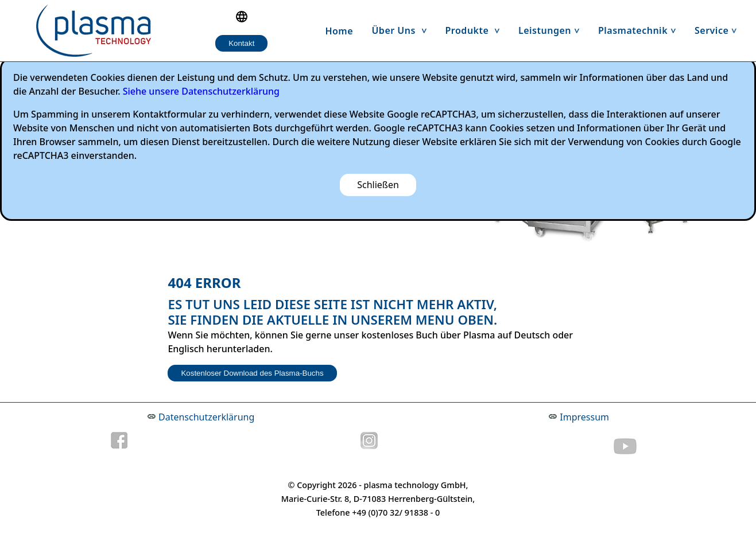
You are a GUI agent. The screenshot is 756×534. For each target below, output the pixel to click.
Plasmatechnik (642, 30)
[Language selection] (242, 17)
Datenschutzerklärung (206, 417)
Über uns (404, 30)
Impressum (584, 417)
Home (339, 31)
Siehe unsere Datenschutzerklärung (201, 91)
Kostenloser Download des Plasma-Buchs (252, 373)
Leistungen (554, 30)
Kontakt (241, 43)
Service (720, 30)
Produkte (477, 30)
